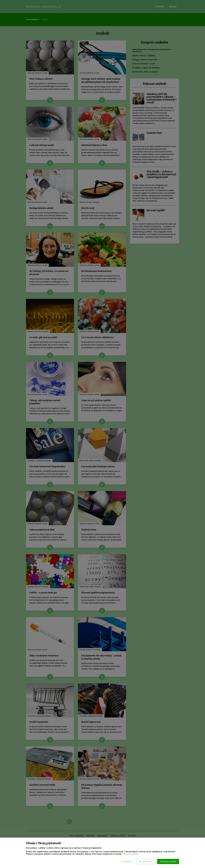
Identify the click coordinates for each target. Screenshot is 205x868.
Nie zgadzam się (146, 861)
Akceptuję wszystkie (168, 861)
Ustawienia (127, 861)
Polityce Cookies (130, 854)
